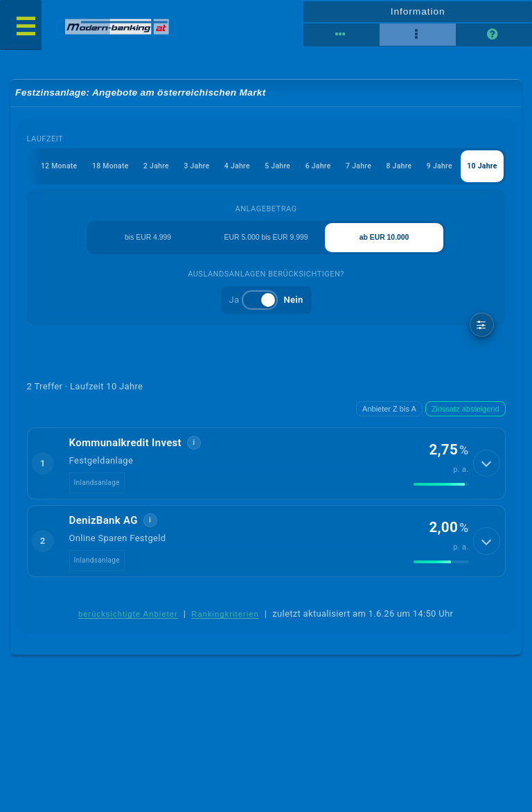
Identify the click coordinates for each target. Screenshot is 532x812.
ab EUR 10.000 (385, 241)
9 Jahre (437, 168)
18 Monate (91, 168)
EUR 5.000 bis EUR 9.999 (266, 241)
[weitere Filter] (482, 329)
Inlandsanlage (97, 488)
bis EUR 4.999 (147, 241)
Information (417, 11)
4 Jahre (224, 168)
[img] (441, 490)
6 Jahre (309, 168)
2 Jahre (139, 168)
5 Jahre (266, 168)
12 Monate (37, 168)
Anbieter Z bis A (389, 414)
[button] (266, 468)
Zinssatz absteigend (465, 414)
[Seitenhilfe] (494, 35)
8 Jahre (394, 168)
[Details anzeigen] (488, 469)
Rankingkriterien (225, 620)
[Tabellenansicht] (342, 35)
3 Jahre (182, 168)
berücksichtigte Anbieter (128, 620)
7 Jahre (352, 168)
